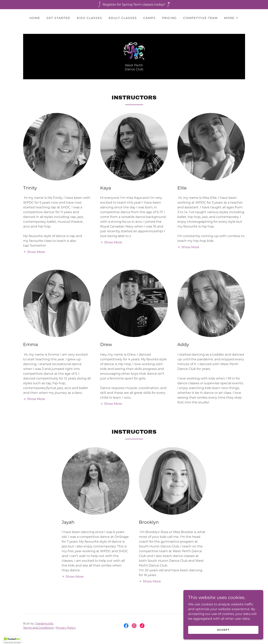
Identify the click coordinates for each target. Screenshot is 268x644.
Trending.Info (44, 623)
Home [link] (35, 18)
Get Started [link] (58, 18)
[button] (231, 18)
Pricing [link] (169, 18)
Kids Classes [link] (89, 18)
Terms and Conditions (38, 628)
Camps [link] (149, 18)
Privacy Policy (66, 628)
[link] (134, 51)
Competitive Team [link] (200, 18)
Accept (223, 633)
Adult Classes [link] (123, 18)
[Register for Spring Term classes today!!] (134, 5)
